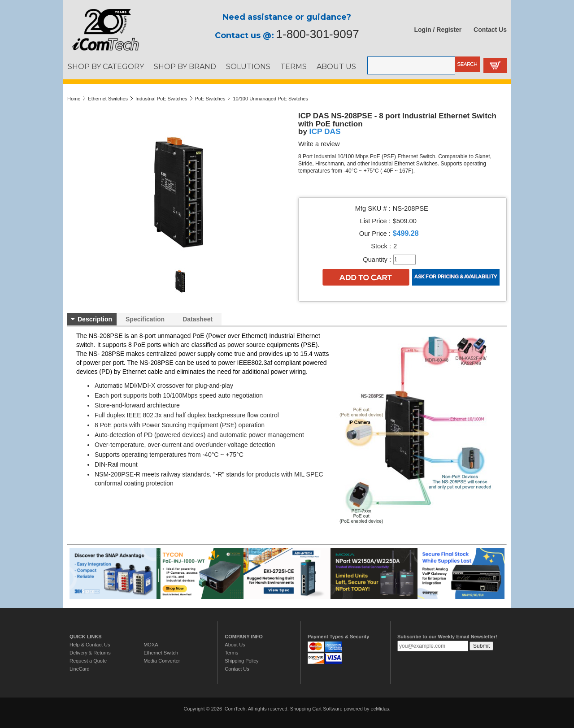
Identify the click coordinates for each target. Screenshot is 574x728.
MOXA (151, 645)
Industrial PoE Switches (161, 99)
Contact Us (490, 30)
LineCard (80, 669)
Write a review (319, 144)
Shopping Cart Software (316, 709)
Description (95, 319)
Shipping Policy (241, 661)
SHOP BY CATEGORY (106, 66)
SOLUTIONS (248, 66)
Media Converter (162, 661)
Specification (145, 319)
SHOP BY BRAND (185, 66)
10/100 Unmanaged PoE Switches (270, 99)
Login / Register (438, 30)
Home (74, 99)
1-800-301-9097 (318, 34)
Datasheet (198, 319)
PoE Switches (210, 99)
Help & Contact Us (90, 645)
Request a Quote (88, 661)
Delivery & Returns (90, 653)
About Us (235, 645)
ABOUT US (336, 66)
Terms (231, 653)
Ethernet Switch (161, 653)
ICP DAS (325, 131)
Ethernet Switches (108, 99)
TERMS (294, 66)
